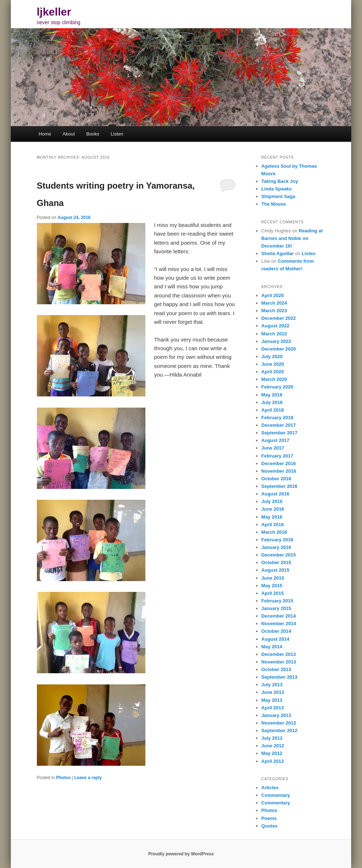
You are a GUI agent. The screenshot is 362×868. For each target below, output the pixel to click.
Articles (270, 788)
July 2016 (272, 501)
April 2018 (273, 410)
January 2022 (276, 341)
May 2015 (272, 586)
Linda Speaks (277, 189)
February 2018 (277, 418)
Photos (63, 778)
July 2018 (272, 402)
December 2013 (279, 654)
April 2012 (273, 761)
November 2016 (279, 471)
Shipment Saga (278, 196)
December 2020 (279, 349)
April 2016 (273, 525)
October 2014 (276, 631)
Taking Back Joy (280, 181)
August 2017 (275, 440)
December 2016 (279, 463)
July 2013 (272, 685)
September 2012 (280, 731)
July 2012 (272, 738)
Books (93, 134)
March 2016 (274, 532)
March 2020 (274, 379)
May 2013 (272, 700)
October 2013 (276, 669)
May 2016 (272, 517)
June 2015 (273, 578)
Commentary (276, 795)
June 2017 (273, 448)
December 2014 (279, 616)
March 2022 (274, 334)
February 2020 (277, 387)
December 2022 (279, 318)
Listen (117, 134)
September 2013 (280, 677)
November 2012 (279, 723)
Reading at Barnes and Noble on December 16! (292, 238)
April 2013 (273, 708)
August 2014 (275, 639)
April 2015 (273, 593)
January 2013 (276, 715)
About (69, 134)
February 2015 (277, 601)
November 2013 (279, 662)
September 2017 (280, 433)
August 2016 (275, 494)
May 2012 (272, 753)
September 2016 (280, 486)
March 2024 (274, 303)
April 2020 (273, 372)
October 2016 (276, 479)
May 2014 (272, 647)
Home (45, 134)
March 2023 (274, 311)
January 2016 (276, 547)
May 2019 (272, 395)
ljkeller (54, 12)
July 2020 (272, 356)
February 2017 (277, 456)
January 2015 (276, 608)
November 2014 (279, 624)
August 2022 (275, 326)
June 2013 (273, 692)
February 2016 (277, 540)
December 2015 (279, 555)
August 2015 (275, 570)
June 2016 (273, 509)
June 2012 (273, 746)
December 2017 (279, 425)
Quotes (270, 826)
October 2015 (276, 562)
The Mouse (274, 204)
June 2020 (273, 364)
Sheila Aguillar (278, 253)
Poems (269, 818)
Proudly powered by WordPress (181, 854)
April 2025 (273, 295)
